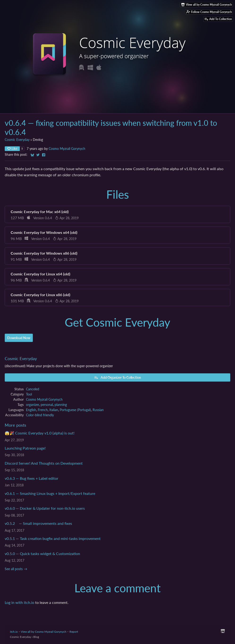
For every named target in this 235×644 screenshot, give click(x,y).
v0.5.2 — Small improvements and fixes (38, 523)
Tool (29, 394)
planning (61, 405)
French (43, 410)
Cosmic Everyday (17, 140)
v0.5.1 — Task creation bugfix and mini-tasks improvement (53, 538)
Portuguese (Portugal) (75, 410)
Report (74, 632)
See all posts (14, 569)
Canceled (33, 389)
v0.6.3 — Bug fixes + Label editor (32, 478)
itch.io (14, 632)
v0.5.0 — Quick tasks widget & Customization (42, 554)
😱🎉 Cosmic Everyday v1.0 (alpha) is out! (40, 433)
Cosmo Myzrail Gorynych (67, 149)
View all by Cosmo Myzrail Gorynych (44, 632)
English (31, 410)
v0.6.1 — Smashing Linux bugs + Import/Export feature (50, 493)
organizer (32, 405)
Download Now (19, 338)
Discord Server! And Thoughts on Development (44, 463)
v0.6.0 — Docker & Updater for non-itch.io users (45, 508)
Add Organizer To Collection (117, 378)
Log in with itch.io (19, 602)
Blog (36, 637)
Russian (98, 410)
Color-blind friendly (40, 415)
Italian (54, 410)
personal (47, 405)
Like (12, 149)
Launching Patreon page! (25, 448)
